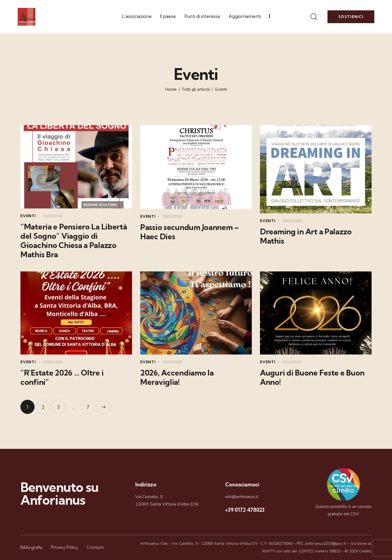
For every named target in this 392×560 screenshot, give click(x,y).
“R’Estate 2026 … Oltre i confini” (62, 377)
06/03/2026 (292, 221)
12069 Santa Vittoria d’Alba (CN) (167, 504)
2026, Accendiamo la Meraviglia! (177, 377)
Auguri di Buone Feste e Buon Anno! (312, 377)
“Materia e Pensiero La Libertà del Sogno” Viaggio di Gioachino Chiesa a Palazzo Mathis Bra (74, 241)
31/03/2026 (53, 216)
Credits (365, 551)
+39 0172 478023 (245, 510)
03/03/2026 (53, 362)
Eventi (28, 216)
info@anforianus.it (242, 497)
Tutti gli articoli (196, 89)
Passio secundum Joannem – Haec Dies (190, 232)
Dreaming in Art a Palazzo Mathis (306, 236)
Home (171, 90)
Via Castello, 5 (149, 497)
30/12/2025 (292, 362)
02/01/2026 (172, 362)
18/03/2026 (172, 217)
